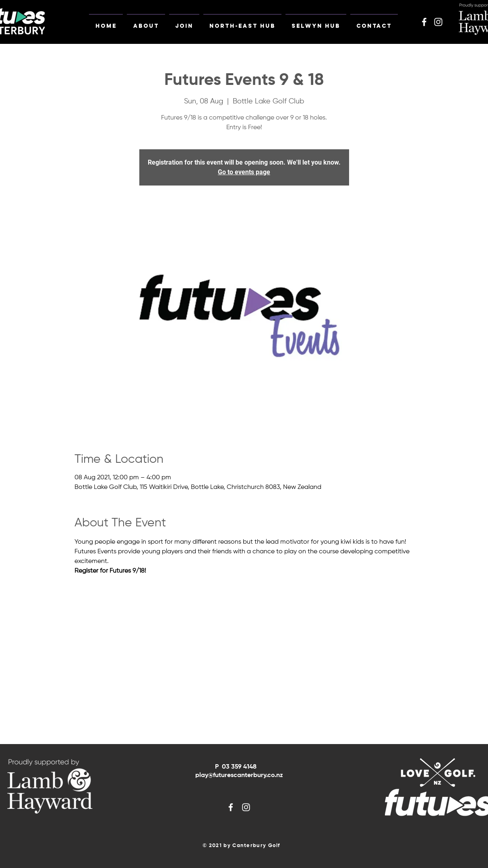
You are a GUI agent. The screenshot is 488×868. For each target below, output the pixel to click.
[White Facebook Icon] (424, 22)
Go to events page (244, 172)
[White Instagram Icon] (438, 22)
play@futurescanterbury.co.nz (239, 775)
